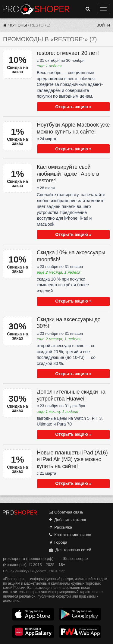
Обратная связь (66, 512)
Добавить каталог (67, 520)
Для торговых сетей (70, 550)
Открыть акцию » (73, 107)
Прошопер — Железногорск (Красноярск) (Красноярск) (36, 9)
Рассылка (60, 527)
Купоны (18, 25)
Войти (103, 25)
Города (58, 542)
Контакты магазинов (70, 535)
